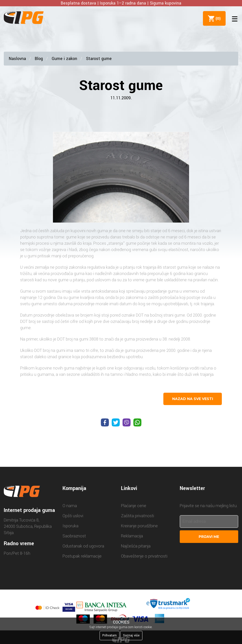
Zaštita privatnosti (138, 516)
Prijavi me (209, 537)
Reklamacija (132, 536)
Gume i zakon (64, 59)
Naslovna (17, 59)
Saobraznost (74, 536)
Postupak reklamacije (82, 556)
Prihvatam (110, 635)
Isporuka (70, 526)
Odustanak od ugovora (83, 546)
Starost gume (99, 59)
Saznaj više (131, 635)
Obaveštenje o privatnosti (144, 556)
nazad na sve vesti (193, 399)
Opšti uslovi (73, 516)
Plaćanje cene (134, 506)
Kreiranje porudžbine (139, 526)
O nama (70, 506)
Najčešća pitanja (136, 546)
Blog (39, 59)
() (217, 18)
